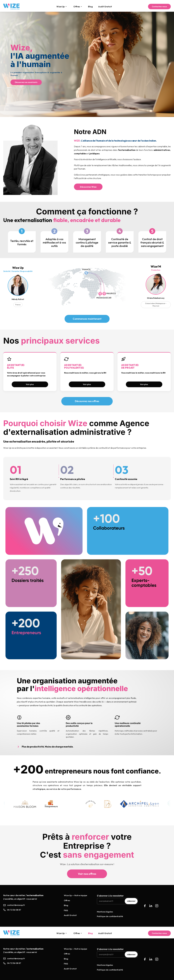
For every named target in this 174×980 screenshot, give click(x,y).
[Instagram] (157, 906)
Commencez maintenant (87, 319)
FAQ (66, 910)
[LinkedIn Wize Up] (151, 959)
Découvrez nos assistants (26, 82)
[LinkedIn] (151, 906)
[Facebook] (145, 906)
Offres (78, 7)
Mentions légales (105, 912)
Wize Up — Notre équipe (76, 895)
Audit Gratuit (105, 7)
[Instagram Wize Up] (157, 959)
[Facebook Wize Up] (145, 959)
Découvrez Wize (88, 187)
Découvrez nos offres (87, 401)
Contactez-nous (159, 7)
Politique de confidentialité (110, 916)
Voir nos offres (87, 874)
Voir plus (30, 384)
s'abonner (131, 901)
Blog (90, 7)
